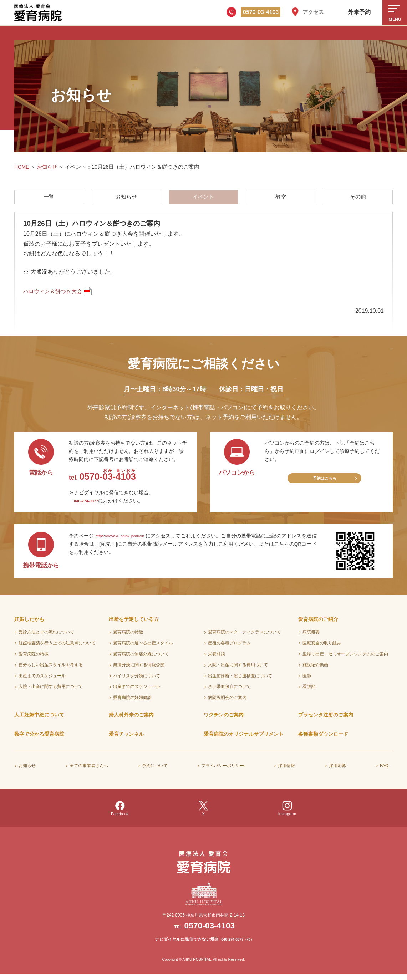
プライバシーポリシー (223, 771)
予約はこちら (325, 486)
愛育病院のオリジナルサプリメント (244, 740)
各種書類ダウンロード (323, 740)
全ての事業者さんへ (89, 771)
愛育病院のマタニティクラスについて (244, 638)
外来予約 (359, 12)
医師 (307, 681)
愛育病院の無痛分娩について (141, 659)
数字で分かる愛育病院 (39, 740)
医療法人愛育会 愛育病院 (39, 13)
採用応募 (337, 771)
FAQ (384, 771)
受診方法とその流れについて (46, 638)
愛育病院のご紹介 (318, 625)
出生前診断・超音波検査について (240, 681)
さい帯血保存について (229, 692)
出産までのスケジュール (42, 681)
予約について (155, 771)
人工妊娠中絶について (39, 720)
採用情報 (286, 771)
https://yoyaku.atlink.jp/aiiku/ (125, 541)
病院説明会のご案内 (227, 703)
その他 (358, 198)
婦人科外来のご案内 (131, 720)
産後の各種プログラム (229, 648)
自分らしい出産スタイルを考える (51, 670)
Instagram (287, 814)
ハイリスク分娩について (137, 681)
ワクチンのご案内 (224, 720)
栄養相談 (217, 659)
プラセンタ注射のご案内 (326, 720)
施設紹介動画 (315, 670)
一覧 (48, 198)
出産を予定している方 (134, 625)
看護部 (309, 692)
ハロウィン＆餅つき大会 (55, 295)
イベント (203, 198)
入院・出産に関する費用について (51, 692)
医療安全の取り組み (322, 648)
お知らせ (49, 167)
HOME (22, 167)
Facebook (119, 814)
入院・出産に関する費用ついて (238, 670)
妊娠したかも (29, 625)
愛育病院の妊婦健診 (132, 703)
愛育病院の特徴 (34, 659)
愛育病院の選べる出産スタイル (143, 648)
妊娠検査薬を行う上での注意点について (57, 648)
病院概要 (311, 638)
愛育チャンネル (126, 740)
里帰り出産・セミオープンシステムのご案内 (345, 659)
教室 (281, 198)
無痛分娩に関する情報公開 (139, 670)
